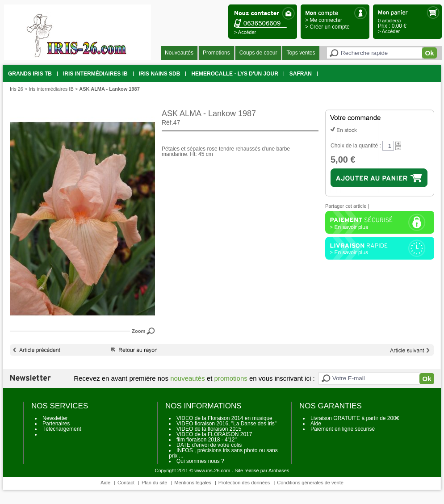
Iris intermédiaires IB (95, 74)
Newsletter (55, 418)
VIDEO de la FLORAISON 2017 (214, 434)
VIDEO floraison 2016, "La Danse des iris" (226, 424)
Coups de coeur (258, 53)
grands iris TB (30, 74)
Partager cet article (346, 206)
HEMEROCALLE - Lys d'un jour (235, 74)
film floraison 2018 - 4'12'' (207, 440)
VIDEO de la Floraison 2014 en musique (224, 418)
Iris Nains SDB (160, 74)
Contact (126, 483)
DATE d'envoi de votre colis (209, 445)
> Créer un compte (327, 27)
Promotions (216, 53)
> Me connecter (324, 20)
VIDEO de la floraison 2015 (209, 429)
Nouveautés (179, 53)
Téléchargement (62, 429)
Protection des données (244, 483)
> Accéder (245, 32)
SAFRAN (301, 74)
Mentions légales (193, 483)
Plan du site (154, 483)
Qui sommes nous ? (200, 461)
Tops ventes (301, 53)
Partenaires (56, 424)
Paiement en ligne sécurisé (343, 429)
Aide (316, 424)
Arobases (279, 470)
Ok (429, 53)
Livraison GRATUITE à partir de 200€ (355, 418)
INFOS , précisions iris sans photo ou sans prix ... (223, 453)
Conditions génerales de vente (310, 483)
